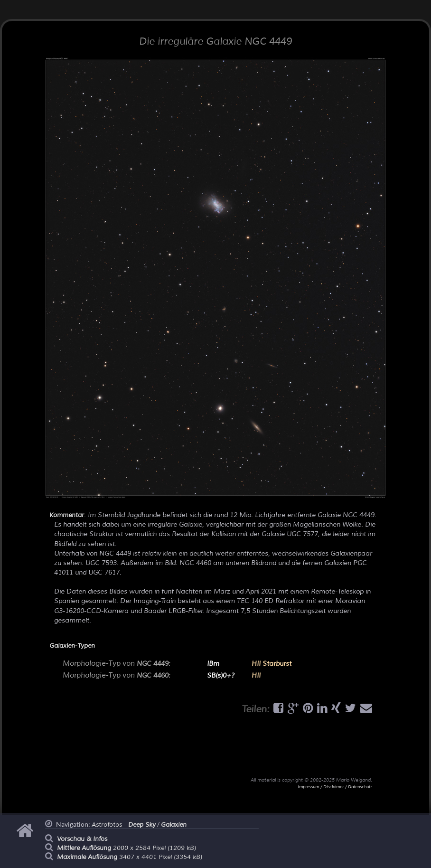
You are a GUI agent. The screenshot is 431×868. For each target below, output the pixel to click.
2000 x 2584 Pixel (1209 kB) (126, 848)
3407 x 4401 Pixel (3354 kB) (130, 857)
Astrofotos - (124, 825)
